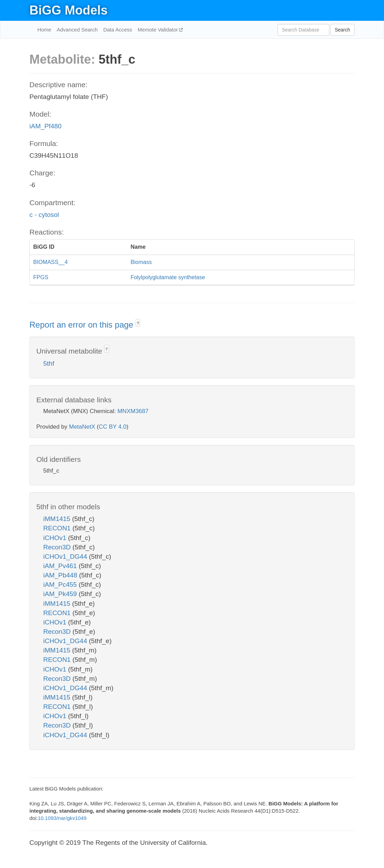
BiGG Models (68, 10)
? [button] (138, 323)
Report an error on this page (83, 325)
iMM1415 (58, 519)
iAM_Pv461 (61, 566)
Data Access (117, 30)
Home (44, 30)
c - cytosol (44, 215)
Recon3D (58, 547)
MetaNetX (82, 427)
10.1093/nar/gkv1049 (62, 818)
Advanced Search (77, 30)
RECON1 (58, 528)
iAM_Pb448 (61, 575)
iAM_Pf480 (45, 126)
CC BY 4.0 (112, 427)
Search (342, 30)
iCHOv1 (56, 538)
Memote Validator (159, 30)
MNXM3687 (133, 411)
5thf (49, 363)
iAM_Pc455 (61, 584)
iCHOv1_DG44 (66, 556)
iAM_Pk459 (61, 594)
